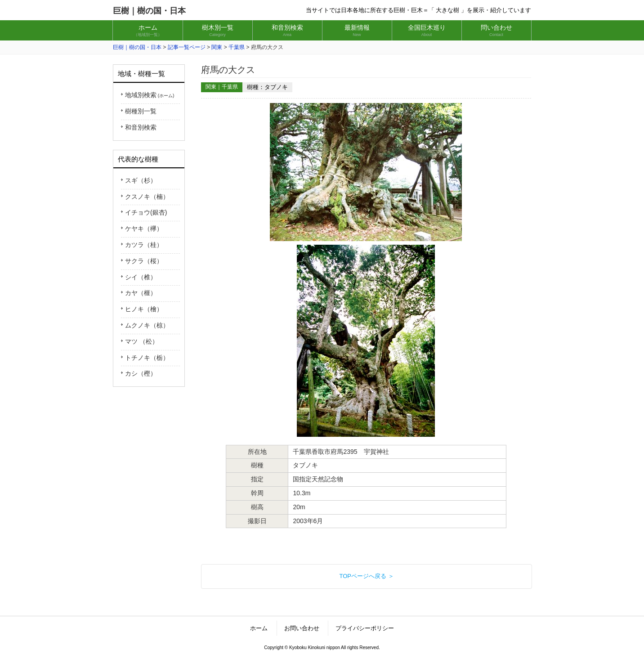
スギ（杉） (141, 180)
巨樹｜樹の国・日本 (149, 11)
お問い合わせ (302, 628)
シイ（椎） (141, 277)
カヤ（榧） (141, 293)
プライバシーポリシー (365, 628)
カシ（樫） (141, 373)
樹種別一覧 (141, 111)
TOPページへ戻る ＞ (366, 576)
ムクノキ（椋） (147, 325)
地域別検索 (150, 95)
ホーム (259, 628)
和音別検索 (141, 127)
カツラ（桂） (144, 245)
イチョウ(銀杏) (146, 212)
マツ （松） (142, 341)
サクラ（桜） (144, 261)
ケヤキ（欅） (144, 229)
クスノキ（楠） (147, 197)
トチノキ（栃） (147, 358)
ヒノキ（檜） (144, 309)
